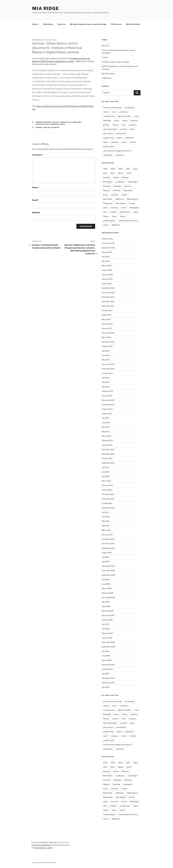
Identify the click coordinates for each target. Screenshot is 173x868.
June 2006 (106, 656)
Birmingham (108, 182)
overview (124, 129)
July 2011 (105, 512)
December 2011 (108, 494)
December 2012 (108, 449)
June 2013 (106, 423)
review (124, 142)
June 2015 (106, 355)
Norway (132, 203)
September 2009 (108, 575)
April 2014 (106, 387)
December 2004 (108, 678)
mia (55, 40)
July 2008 (106, 602)
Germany (128, 186)
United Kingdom (52, 127)
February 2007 (107, 633)
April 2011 (106, 526)
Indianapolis (128, 190)
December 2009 (108, 566)
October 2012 (107, 458)
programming (108, 138)
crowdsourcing (43, 122)
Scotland (113, 212)
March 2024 (107, 266)
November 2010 (108, 544)
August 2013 (107, 414)
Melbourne (120, 199)
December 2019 (108, 297)
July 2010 (105, 557)
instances (43, 848)
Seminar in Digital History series (60, 61)
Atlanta (120, 173)
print (105, 212)
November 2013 (108, 405)
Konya (105, 195)
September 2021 (108, 288)
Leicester (115, 195)
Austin (129, 173)
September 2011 (108, 508)
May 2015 (106, 360)
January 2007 (107, 638)
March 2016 (107, 337)
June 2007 (106, 629)
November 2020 (108, 293)
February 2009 (108, 593)
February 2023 (107, 275)
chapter (106, 112)
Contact (35, 24)
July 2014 (105, 378)
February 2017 (107, 324)
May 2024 (106, 261)
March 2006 (107, 660)
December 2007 (108, 615)
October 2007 (107, 620)
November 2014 (108, 369)
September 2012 (108, 463)
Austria (116, 177)
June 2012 (106, 472)
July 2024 (105, 257)
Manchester (108, 199)
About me (61, 24)
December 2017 (108, 306)
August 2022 (107, 284)
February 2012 (107, 485)
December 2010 (108, 539)
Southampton (125, 212)
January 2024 (107, 270)
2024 (113, 173)
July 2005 (106, 674)
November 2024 (108, 243)
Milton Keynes (132, 199)
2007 (128, 169)
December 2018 (108, 301)
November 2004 (108, 683)
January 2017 (107, 328)
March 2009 (107, 588)
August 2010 (107, 553)
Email (35, 200)
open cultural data (110, 129)
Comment (38, 155)
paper (132, 129)
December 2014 (108, 364)
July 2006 (106, 651)
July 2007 (106, 624)
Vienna (106, 225)
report (105, 142)
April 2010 (106, 562)
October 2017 (107, 310)
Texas (114, 216)
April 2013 (106, 432)
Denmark (107, 186)
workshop (119, 155)
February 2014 (107, 391)
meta (123, 125)
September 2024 (108, 248)
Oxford (124, 208)
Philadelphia (134, 208)
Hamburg (116, 190)
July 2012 (105, 467)
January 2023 (107, 279)
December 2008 (108, 597)
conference (124, 112)
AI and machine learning (112, 108)
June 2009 (106, 584)
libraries (106, 125)
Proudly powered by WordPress (44, 862)
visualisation (108, 155)
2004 (105, 169)
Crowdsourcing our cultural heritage (115, 62)
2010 (135, 169)
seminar (133, 142)
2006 (120, 169)
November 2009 (108, 571)
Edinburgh (117, 186)
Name (36, 187)
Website (36, 213)
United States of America (128, 221)
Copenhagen (133, 182)
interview (134, 120)
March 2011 (106, 530)
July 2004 (106, 687)
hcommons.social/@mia (41, 845)
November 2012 (108, 454)
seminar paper (58, 124)
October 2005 (107, 669)
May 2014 (106, 382)
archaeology (129, 108)
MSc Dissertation (133, 24)
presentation (42, 124)
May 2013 (106, 427)
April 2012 (106, 476)
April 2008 (106, 606)
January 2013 (107, 445)
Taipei (136, 212)
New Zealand (121, 203)
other (37, 848)
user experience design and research (117, 151)
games (117, 120)
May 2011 (106, 521)
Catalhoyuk (120, 182)
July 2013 (105, 418)
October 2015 (107, 346)
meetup (115, 125)
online (105, 208)
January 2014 (107, 396)
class (114, 112)
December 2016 (108, 333)
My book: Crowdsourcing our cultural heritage (88, 24)
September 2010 (108, 548)
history (125, 120)
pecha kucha (108, 133)
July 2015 (105, 351)
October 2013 (107, 409)
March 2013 (107, 436)
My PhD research (108, 73)
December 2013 (108, 400)
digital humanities (62, 122)
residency (115, 142)
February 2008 (108, 611)
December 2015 (108, 342)
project (119, 138)
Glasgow (106, 190)
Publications (48, 24)
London (39, 127)
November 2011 (108, 499)
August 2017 (107, 315)
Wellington (116, 225)
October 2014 (107, 373)
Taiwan (106, 216)
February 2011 (107, 535)
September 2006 (108, 647)
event (136, 116)
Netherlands (108, 203)
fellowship (107, 120)
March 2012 (106, 481)
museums (77, 122)
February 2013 (107, 440)
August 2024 (107, 252)
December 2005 (108, 665)
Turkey (122, 216)
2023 (105, 173)
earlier (50, 848)
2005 (113, 169)
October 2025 (107, 239)
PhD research (116, 24)
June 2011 (106, 517)
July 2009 (106, 580)
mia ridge (46, 8)
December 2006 (108, 642)
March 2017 (106, 319)
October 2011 (107, 503)
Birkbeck (125, 177)
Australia (107, 177)
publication (129, 138)
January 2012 (107, 490)
